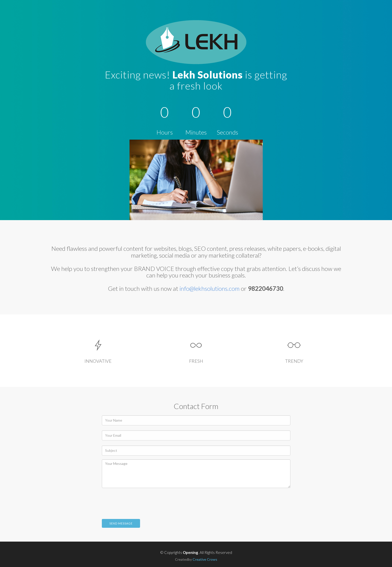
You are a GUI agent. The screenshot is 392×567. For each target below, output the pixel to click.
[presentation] (140, 502)
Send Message (121, 523)
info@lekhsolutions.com (210, 288)
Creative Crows (205, 559)
